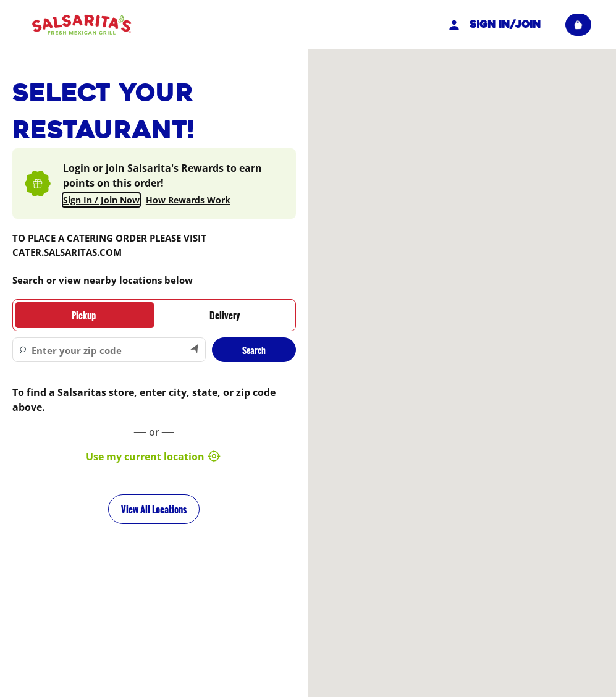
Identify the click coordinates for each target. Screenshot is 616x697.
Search (254, 350)
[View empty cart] (578, 25)
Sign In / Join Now (101, 200)
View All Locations (154, 509)
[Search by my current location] (195, 350)
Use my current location (154, 457)
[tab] (83, 315)
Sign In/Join (493, 25)
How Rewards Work (188, 200)
